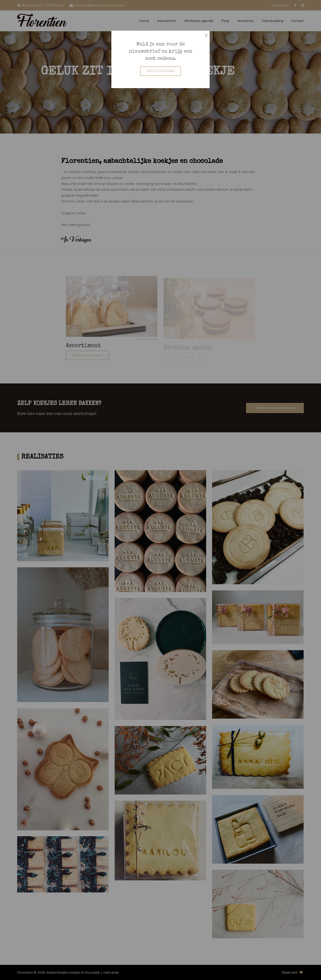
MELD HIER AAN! (161, 71)
